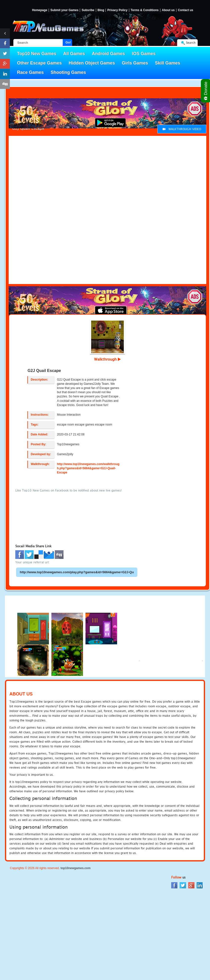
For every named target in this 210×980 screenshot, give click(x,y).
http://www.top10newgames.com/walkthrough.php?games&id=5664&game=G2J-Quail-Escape (88, 468)
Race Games (30, 72)
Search (191, 43)
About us (168, 10)
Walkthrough (107, 359)
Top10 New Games (37, 54)
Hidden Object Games (92, 63)
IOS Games (144, 54)
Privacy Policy (117, 10)
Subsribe (88, 10)
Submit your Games (64, 10)
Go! (68, 42)
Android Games (108, 54)
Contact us (186, 10)
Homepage (40, 10)
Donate (206, 91)
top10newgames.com (75, 868)
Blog (101, 10)
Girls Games (135, 63)
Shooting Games (68, 72)
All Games (74, 54)
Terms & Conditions (145, 10)
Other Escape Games (39, 63)
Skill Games (168, 63)
